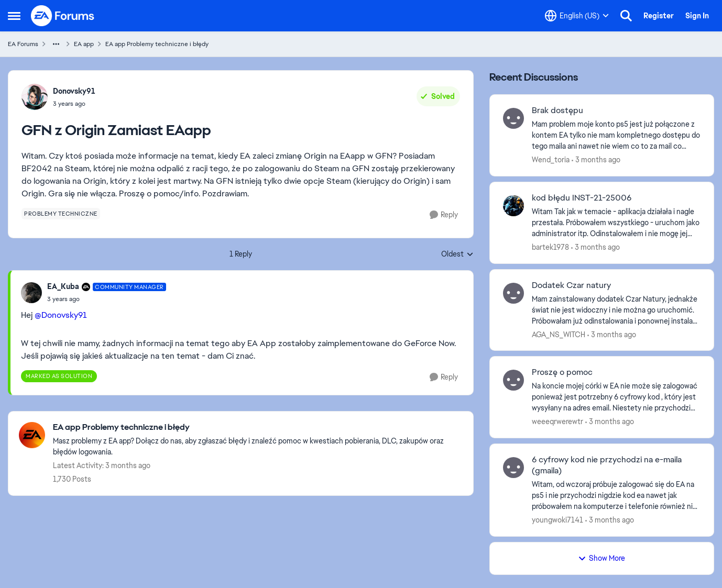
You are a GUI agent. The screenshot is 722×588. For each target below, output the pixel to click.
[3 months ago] (596, 160)
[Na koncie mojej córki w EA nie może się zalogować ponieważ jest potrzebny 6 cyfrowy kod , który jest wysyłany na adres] (616, 397)
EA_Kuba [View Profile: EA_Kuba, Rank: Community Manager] (63, 286)
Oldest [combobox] (457, 254)
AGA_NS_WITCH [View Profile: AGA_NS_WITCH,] (559, 334)
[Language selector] (577, 16)
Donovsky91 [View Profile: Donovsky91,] (74, 91)
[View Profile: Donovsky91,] (35, 97)
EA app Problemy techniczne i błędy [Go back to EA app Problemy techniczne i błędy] (157, 44)
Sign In (697, 16)
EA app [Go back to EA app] (84, 44)
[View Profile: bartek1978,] (513, 206)
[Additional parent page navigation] (56, 44)
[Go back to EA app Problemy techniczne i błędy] (258, 428)
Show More (601, 558)
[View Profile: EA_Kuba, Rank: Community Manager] (31, 293)
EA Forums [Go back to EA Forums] (23, 44)
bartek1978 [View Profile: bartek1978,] (550, 247)
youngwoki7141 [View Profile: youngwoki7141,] (557, 520)
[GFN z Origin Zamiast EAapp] (107, 299)
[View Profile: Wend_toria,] (513, 118)
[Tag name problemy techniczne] (61, 214)
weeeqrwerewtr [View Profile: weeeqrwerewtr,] (557, 421)
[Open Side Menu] (14, 16)
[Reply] (444, 215)
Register (659, 16)
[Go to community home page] (63, 16)
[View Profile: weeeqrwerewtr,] (513, 380)
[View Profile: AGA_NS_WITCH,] (513, 293)
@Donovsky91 (61, 315)
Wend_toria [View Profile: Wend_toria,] (551, 160)
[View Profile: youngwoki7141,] (513, 468)
